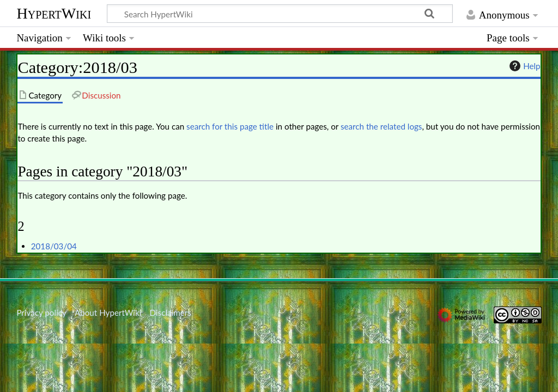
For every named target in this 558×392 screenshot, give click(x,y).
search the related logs (381, 126)
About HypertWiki (108, 313)
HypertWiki (54, 13)
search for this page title (230, 126)
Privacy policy (41, 313)
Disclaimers (171, 313)
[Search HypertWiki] (280, 14)
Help (523, 66)
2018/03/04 (54, 246)
